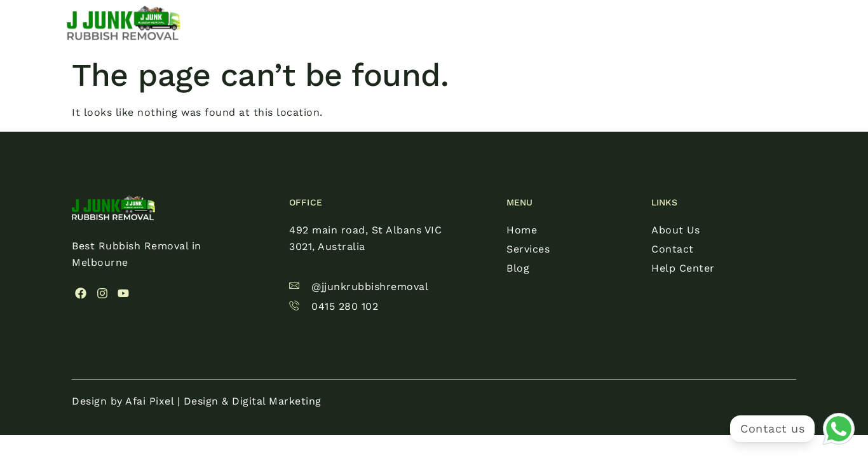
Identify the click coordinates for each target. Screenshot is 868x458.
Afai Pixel (149, 401)
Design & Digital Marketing (253, 401)
